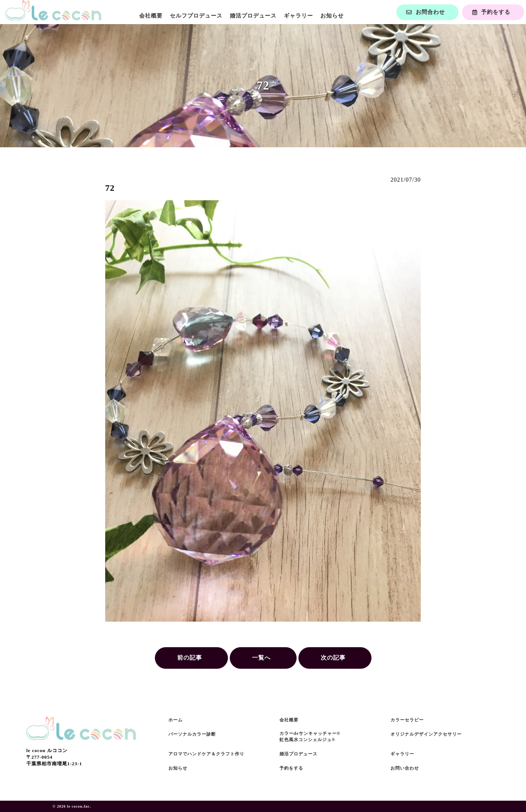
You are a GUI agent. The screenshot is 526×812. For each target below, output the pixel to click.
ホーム (176, 720)
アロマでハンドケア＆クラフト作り (206, 754)
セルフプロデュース (196, 16)
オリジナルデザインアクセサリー (426, 734)
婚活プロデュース (253, 16)
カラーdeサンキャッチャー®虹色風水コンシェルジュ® (310, 737)
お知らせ (332, 16)
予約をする (291, 768)
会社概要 (151, 16)
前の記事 (190, 658)
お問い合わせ (405, 768)
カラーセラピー (407, 720)
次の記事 (333, 658)
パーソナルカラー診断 (192, 734)
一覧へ (261, 658)
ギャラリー (298, 16)
